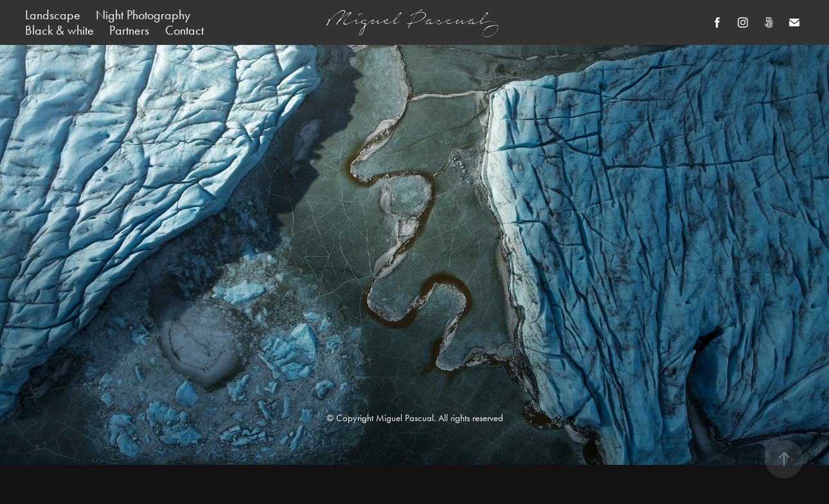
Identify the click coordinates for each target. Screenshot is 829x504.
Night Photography (143, 15)
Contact (184, 30)
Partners (129, 30)
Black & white (59, 30)
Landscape (53, 15)
